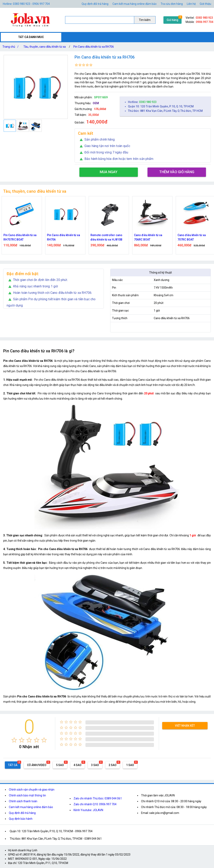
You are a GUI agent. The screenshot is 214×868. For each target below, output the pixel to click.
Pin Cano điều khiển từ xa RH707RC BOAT (20, 237)
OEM (96, 103)
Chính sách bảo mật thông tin (27, 795)
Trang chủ (11, 47)
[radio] (14, 740)
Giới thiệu (205, 4)
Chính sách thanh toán (23, 801)
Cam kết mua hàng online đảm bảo (135, 4)
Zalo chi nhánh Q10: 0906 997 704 (95, 804)
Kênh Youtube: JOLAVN (88, 810)
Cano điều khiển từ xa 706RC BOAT (148, 237)
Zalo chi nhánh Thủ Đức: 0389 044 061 (98, 798)
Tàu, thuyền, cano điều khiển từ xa (45, 47)
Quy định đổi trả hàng (95, 4)
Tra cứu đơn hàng (172, 4)
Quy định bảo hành (21, 819)
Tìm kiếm (145, 20)
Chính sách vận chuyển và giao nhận (32, 790)
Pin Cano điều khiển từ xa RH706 (94, 47)
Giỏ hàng (172, 20)
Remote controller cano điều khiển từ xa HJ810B (106, 237)
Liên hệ (191, 4)
